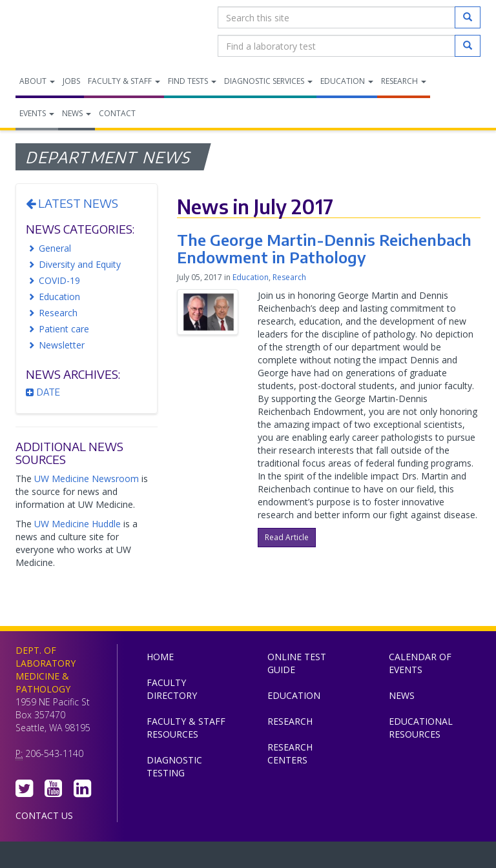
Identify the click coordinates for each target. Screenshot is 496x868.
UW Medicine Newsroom (87, 479)
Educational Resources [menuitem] (421, 728)
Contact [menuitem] (117, 113)
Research (58, 313)
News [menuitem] (77, 113)
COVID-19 (59, 280)
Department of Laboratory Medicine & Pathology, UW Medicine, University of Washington (82, 32)
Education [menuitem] (347, 81)
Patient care (64, 329)
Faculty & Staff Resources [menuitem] (186, 728)
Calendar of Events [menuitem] (420, 663)
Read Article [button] (287, 537)
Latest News (72, 203)
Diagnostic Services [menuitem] (268, 81)
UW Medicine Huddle (77, 524)
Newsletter (62, 345)
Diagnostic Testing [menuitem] (174, 766)
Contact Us (44, 815)
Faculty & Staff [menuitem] (124, 81)
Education (59, 297)
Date (43, 392)
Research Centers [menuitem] (290, 753)
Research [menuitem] (404, 81)
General (55, 248)
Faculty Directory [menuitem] (172, 689)
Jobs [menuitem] (71, 81)
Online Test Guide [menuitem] (297, 663)
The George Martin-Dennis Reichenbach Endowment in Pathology (324, 248)
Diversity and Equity (80, 264)
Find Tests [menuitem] (192, 81)
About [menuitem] (37, 81)
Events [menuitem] (37, 113)
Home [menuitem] (160, 657)
